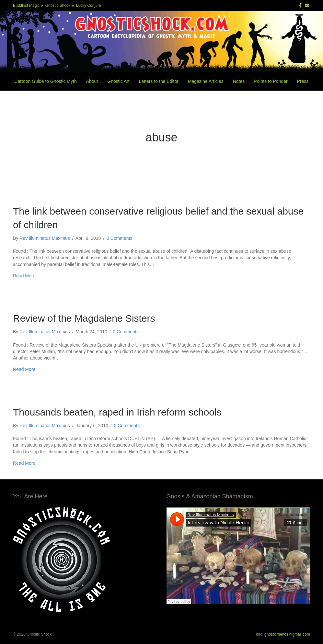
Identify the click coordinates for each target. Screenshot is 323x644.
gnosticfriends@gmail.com (287, 634)
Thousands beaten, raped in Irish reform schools (117, 412)
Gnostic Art (118, 81)
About (92, 81)
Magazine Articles (206, 81)
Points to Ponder (271, 81)
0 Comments (119, 238)
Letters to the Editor (159, 81)
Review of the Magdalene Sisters (84, 318)
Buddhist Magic (26, 6)
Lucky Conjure (89, 6)
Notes (239, 81)
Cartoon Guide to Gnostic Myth (45, 81)
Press (303, 81)
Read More (24, 276)
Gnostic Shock (58, 6)
